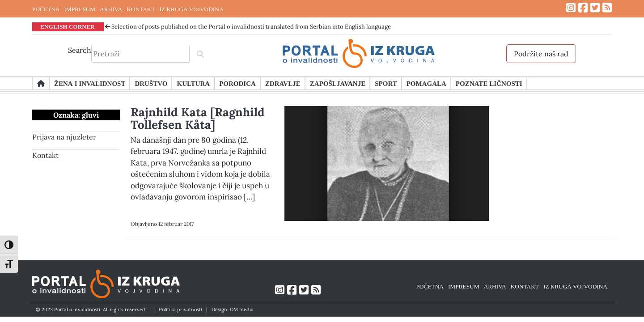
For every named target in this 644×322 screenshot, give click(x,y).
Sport (386, 83)
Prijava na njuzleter (64, 137)
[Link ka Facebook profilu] (583, 8)
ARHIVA (111, 9)
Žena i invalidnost (90, 83)
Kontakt (45, 155)
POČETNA (46, 9)
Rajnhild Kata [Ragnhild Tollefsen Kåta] (198, 118)
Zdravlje (283, 83)
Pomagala (426, 83)
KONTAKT (141, 9)
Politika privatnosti (180, 309)
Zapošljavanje (338, 83)
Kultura (193, 83)
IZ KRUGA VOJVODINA (192, 9)
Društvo (151, 83)
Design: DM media (233, 309)
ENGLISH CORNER (68, 26)
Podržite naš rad (541, 54)
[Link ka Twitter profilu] (595, 8)
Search (80, 50)
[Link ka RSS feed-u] (607, 8)
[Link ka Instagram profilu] (571, 8)
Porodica (237, 83)
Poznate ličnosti (489, 83)
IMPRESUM (80, 9)
